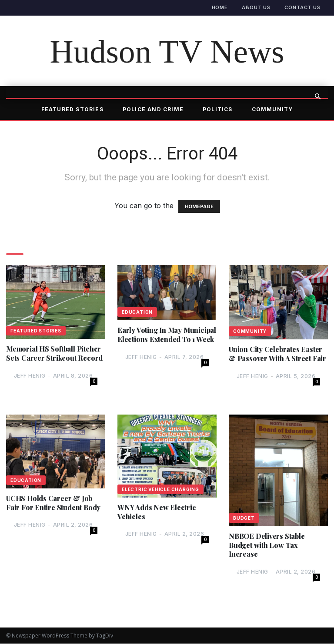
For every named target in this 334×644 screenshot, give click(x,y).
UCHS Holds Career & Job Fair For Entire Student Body (53, 503)
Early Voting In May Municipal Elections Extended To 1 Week (167, 335)
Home (220, 7)
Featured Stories (72, 109)
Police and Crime (153, 109)
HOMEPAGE (199, 206)
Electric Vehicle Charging (160, 489)
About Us (256, 7)
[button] (317, 96)
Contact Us (302, 7)
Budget (244, 518)
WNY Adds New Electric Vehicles (157, 512)
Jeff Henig (30, 376)
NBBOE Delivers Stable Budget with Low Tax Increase (267, 545)
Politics (218, 109)
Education (137, 312)
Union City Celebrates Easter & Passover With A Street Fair (277, 354)
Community (272, 109)
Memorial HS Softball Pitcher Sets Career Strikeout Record (54, 354)
